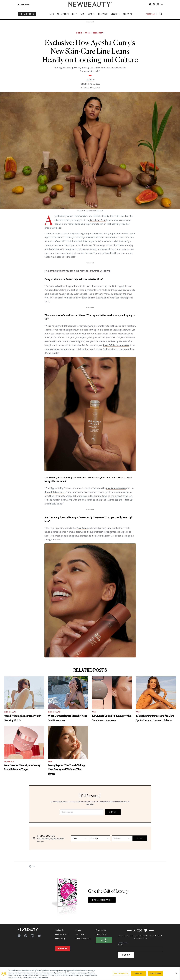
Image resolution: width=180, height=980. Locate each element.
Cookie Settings (104, 940)
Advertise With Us (62, 934)
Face (87, 33)
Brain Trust (80, 934)
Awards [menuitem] (91, 14)
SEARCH (140, 838)
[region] (90, 974)
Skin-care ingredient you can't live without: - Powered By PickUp (77, 271)
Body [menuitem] (75, 14)
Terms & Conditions (83, 939)
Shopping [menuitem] (103, 14)
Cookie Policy (60, 939)
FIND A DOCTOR (27, 14)
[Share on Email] (34, 866)
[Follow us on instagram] (158, 4)
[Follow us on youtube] (162, 4)
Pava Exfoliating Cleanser (116, 345)
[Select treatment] (121, 838)
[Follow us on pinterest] (154, 4)
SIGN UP (113, 812)
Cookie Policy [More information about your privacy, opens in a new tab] (43, 978)
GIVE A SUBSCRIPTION (102, 900)
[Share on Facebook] (30, 866)
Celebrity (98, 33)
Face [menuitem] (52, 14)
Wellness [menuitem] (115, 14)
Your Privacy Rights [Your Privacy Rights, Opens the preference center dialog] (121, 973)
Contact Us (59, 930)
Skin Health (10, 712)
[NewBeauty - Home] (90, 4)
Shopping (9, 761)
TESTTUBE (150, 14)
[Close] (176, 973)
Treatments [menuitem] (63, 14)
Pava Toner (82, 528)
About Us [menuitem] (127, 14)
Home (79, 33)
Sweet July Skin (98, 220)
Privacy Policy (101, 934)
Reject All (139, 973)
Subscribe (24, 4)
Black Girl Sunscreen (55, 492)
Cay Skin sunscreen (116, 488)
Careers (78, 930)
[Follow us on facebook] (150, 4)
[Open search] (160, 14)
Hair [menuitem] (82, 14)
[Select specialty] (98, 838)
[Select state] (76, 838)
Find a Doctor (101, 930)
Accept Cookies (155, 973)
